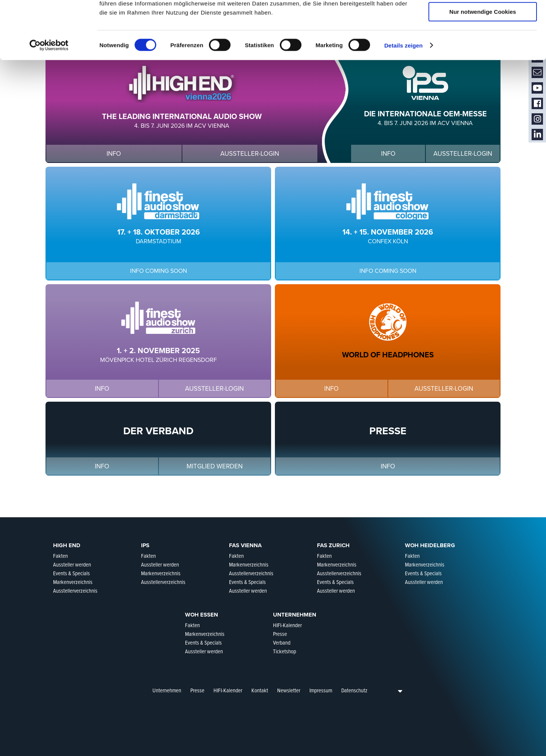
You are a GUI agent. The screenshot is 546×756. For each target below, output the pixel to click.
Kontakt (260, 690)
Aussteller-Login (250, 154)
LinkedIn (537, 135)
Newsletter (289, 690)
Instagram (537, 119)
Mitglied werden (215, 466)
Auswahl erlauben (483, 41)
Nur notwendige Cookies (483, 63)
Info (114, 154)
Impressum (321, 690)
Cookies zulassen (483, 19)
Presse (197, 690)
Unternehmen (167, 690)
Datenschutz (354, 690)
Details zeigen (403, 97)
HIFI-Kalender (228, 690)
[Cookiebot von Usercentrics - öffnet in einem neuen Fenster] (49, 97)
